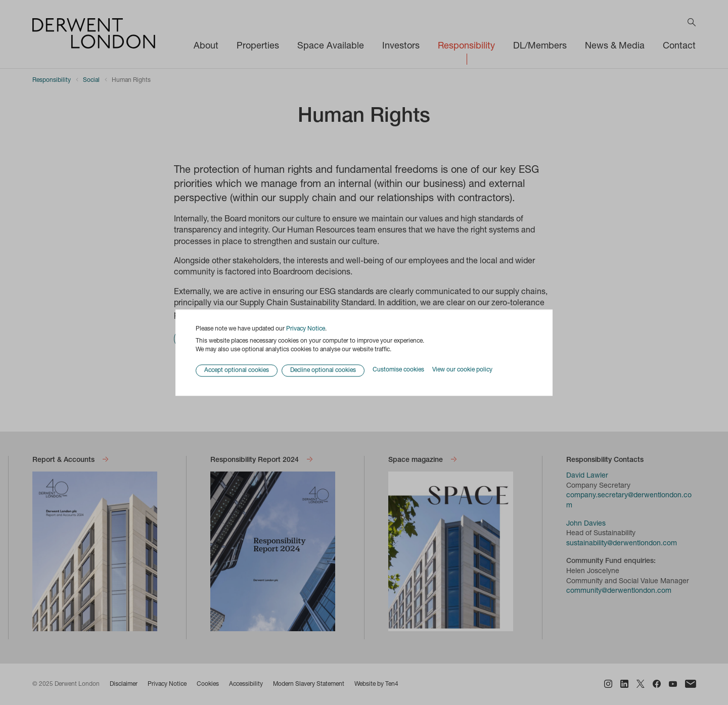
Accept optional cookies (237, 370)
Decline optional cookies (323, 370)
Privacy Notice (306, 329)
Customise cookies (398, 370)
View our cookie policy (462, 370)
